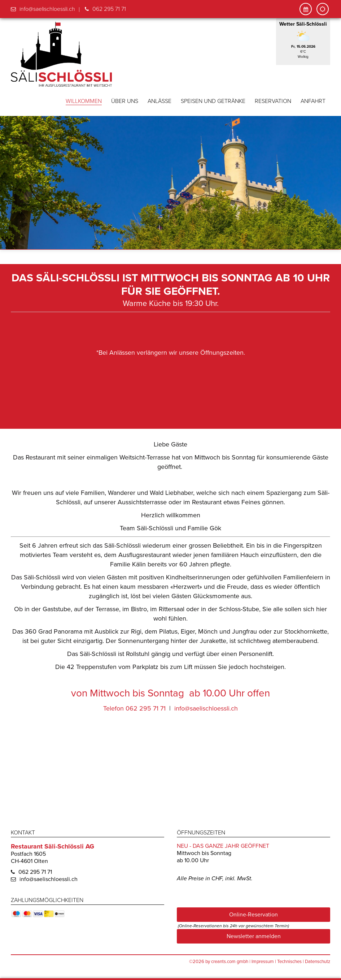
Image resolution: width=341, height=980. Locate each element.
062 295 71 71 (109, 9)
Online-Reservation (253, 914)
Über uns (125, 101)
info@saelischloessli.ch (47, 9)
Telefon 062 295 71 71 (134, 708)
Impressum (263, 961)
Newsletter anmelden (254, 936)
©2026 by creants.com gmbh (219, 961)
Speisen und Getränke (213, 101)
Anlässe (159, 101)
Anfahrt (313, 101)
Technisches (289, 961)
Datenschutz (318, 961)
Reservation (273, 101)
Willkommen (84, 101)
